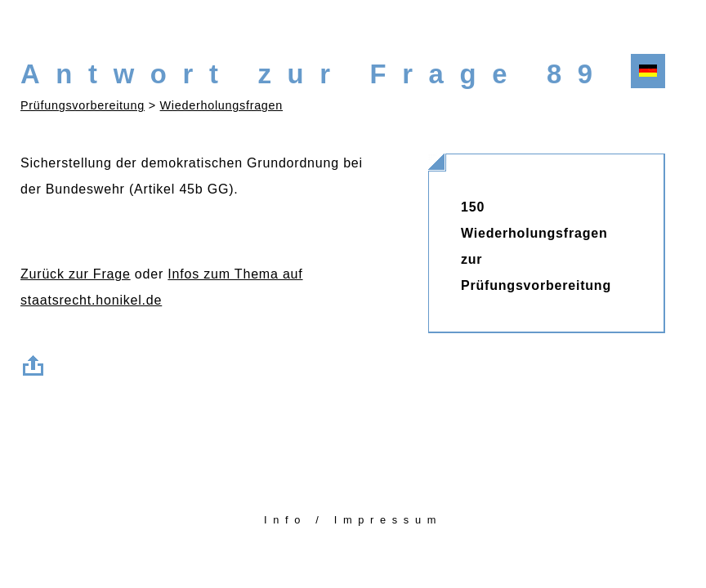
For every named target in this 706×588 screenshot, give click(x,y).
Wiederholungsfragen (221, 105)
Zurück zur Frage (76, 274)
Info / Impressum (353, 520)
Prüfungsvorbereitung (83, 105)
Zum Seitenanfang (37, 363)
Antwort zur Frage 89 (315, 74)
